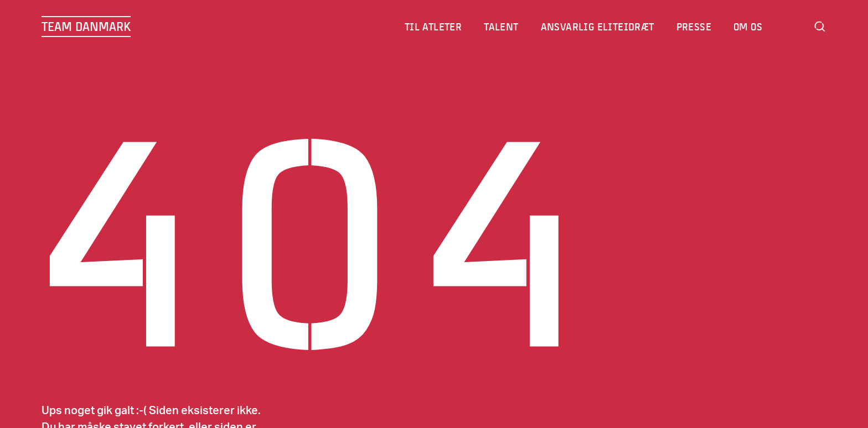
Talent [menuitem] (502, 27)
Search (820, 27)
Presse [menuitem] (694, 27)
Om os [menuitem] (748, 27)
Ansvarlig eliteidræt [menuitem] (598, 27)
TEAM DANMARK (86, 27)
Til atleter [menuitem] (434, 27)
